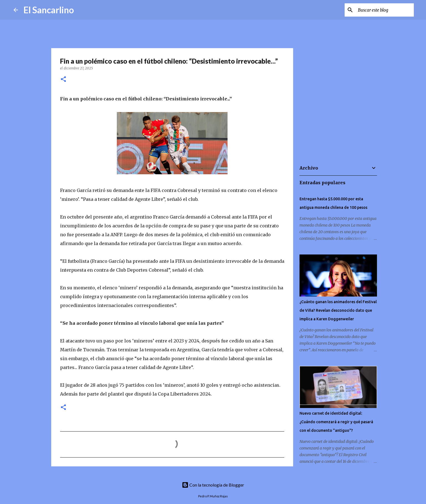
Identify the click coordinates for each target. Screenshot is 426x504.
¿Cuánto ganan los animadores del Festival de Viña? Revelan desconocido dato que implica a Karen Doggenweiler (338, 310)
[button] (63, 80)
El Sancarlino (49, 10)
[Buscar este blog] (385, 10)
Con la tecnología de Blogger (213, 485)
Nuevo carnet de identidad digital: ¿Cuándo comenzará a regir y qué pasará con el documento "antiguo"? (336, 422)
